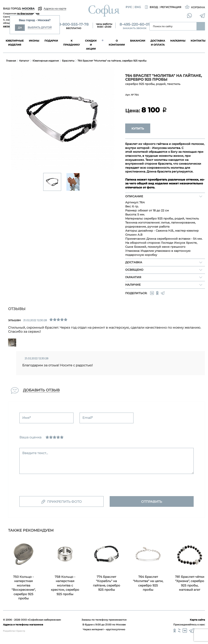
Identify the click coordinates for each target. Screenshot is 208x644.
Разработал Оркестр (14, 631)
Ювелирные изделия (46, 61)
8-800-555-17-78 (74, 24)
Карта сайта (197, 620)
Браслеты (68, 61)
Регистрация (171, 7)
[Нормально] (55, 437)
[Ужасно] (47, 437)
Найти (201, 26)
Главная (11, 61)
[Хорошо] (58, 437)
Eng (138, 7)
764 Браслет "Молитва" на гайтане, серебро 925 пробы (112, 61)
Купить (138, 129)
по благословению (28, 14)
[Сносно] (51, 437)
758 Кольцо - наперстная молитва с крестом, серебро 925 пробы (65, 585)
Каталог (24, 61)
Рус (129, 7)
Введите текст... (35, 453)
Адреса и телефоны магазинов (23, 625)
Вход (151, 7)
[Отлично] (62, 437)
